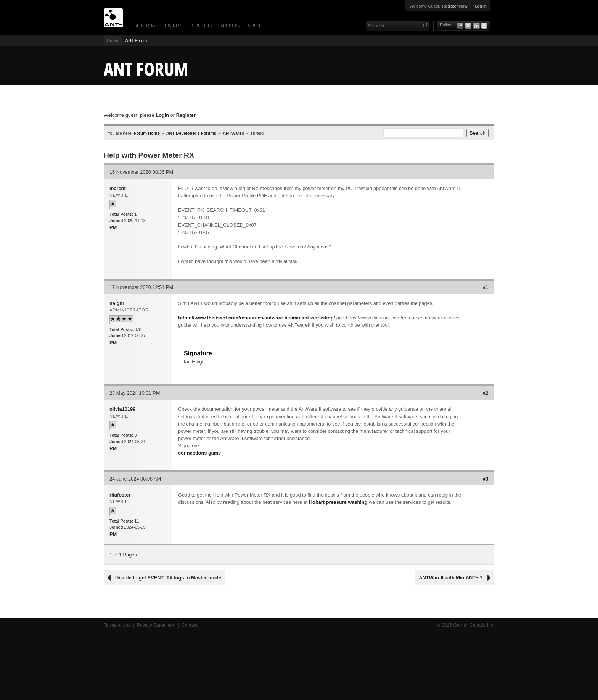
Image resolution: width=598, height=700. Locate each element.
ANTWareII (233, 133)
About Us (230, 26)
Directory (145, 26)
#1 (485, 287)
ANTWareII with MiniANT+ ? (451, 578)
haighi (117, 303)
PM (113, 227)
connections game (199, 453)
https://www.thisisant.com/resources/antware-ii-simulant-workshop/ (256, 318)
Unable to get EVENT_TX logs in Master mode (168, 578)
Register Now (455, 6)
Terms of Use (117, 625)
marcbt (118, 188)
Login (162, 115)
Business (173, 26)
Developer (202, 26)
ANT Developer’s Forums (191, 133)
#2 (485, 393)
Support (257, 26)
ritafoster (120, 495)
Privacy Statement (156, 625)
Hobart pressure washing (338, 502)
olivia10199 (122, 409)
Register (186, 115)
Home (113, 40)
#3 (485, 479)
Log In (481, 6)
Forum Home (147, 133)
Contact (189, 625)
